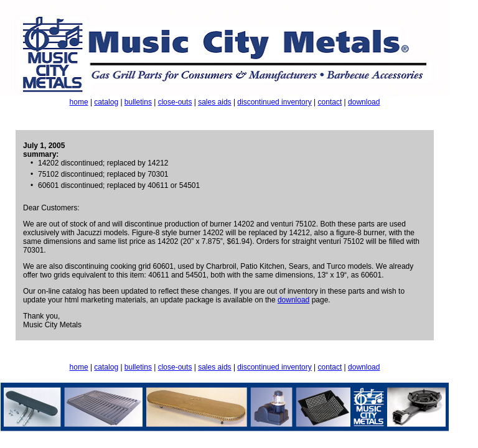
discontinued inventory (274, 102)
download (364, 102)
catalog (106, 102)
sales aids (214, 102)
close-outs (175, 102)
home (79, 102)
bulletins (138, 102)
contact (330, 102)
